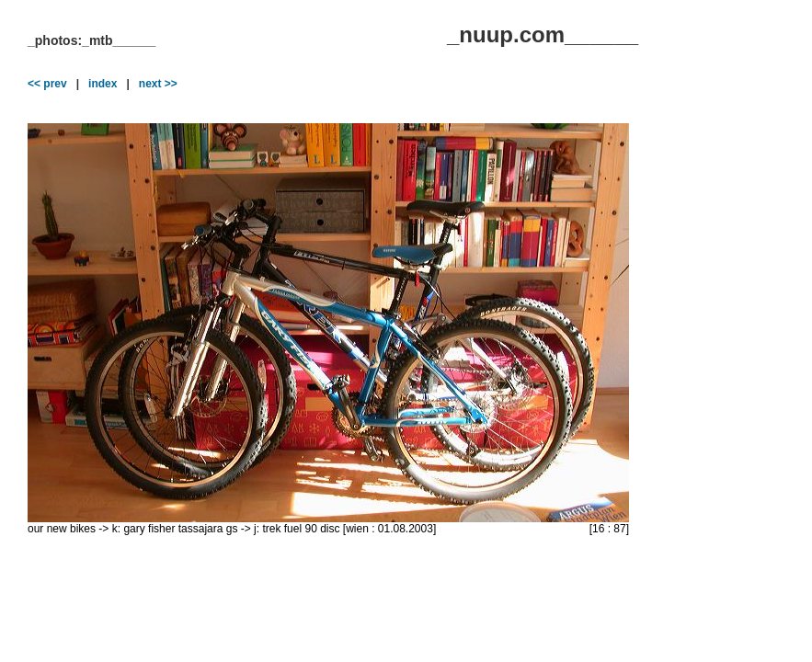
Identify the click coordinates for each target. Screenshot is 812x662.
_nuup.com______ (543, 34)
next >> (158, 84)
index (103, 84)
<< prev (47, 84)
